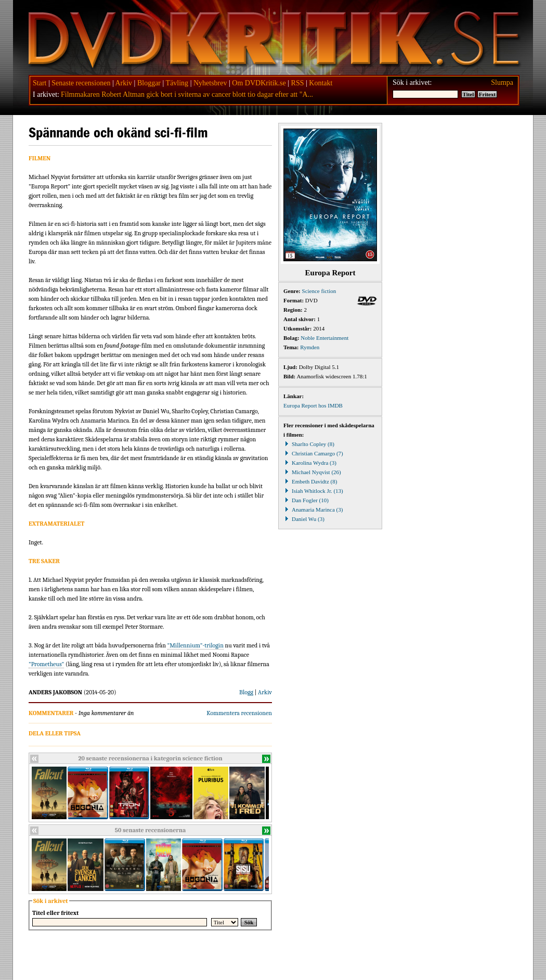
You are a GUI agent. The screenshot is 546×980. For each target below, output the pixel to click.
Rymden (310, 347)
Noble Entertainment (324, 338)
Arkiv (123, 83)
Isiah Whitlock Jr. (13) (313, 491)
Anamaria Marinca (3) (313, 510)
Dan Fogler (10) (306, 500)
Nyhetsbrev (210, 83)
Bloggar (149, 83)
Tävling (177, 83)
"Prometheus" (46, 664)
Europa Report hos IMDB (313, 405)
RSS (298, 83)
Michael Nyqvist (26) (312, 472)
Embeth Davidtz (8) (310, 481)
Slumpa (502, 82)
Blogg (246, 692)
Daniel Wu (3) (304, 519)
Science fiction (319, 291)
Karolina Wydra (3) (310, 463)
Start (40, 83)
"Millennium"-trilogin (196, 645)
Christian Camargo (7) (313, 453)
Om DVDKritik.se (259, 83)
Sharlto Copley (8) (309, 444)
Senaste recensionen (81, 83)
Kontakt (321, 83)
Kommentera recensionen (239, 713)
